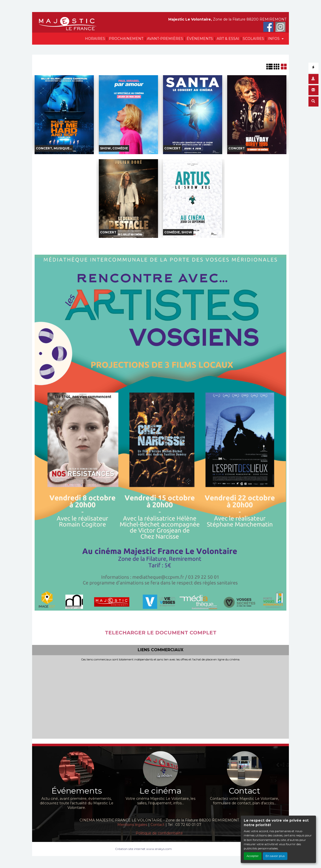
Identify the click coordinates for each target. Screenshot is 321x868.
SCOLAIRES (253, 39)
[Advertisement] (160, 699)
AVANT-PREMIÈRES (165, 39)
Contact (157, 825)
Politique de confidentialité (159, 833)
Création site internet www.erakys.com (143, 849)
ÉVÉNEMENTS (200, 39)
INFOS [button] (274, 39)
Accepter (253, 856)
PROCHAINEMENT (126, 39)
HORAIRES (95, 39)
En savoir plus (275, 856)
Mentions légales (132, 825)
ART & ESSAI (228, 39)
